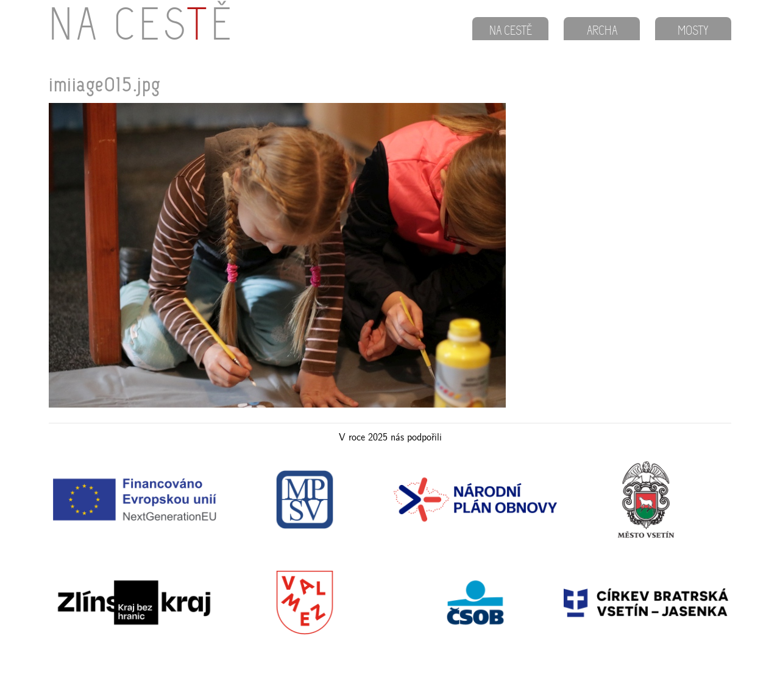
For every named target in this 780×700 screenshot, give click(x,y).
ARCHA (602, 32)
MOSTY (693, 32)
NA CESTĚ (511, 32)
